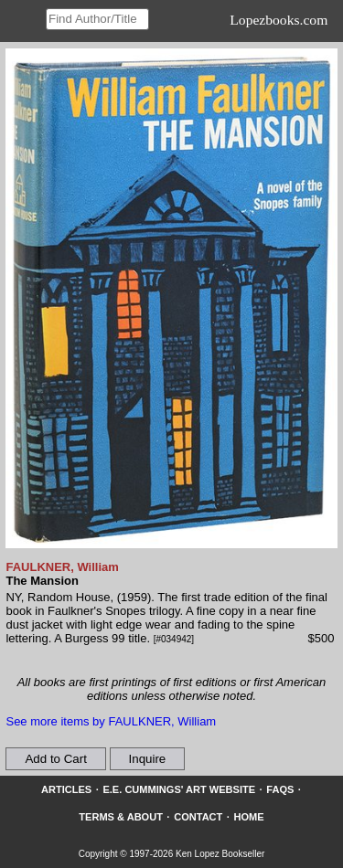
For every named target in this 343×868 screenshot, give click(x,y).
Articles (66, 789)
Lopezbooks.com (279, 20)
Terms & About (121, 817)
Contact (198, 817)
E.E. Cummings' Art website (179, 789)
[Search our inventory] (97, 19)
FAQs (280, 789)
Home (249, 817)
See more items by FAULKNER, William (111, 721)
